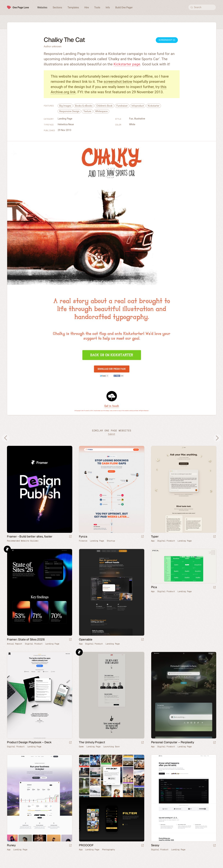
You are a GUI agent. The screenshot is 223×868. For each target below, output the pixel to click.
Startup (111, 541)
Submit (111, 434)
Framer (7, 549)
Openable (86, 639)
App (153, 541)
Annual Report (15, 644)
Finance (83, 541)
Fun (131, 119)
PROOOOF (86, 845)
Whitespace (101, 111)
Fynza (83, 536)
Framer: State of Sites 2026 (26, 639)
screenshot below (118, 82)
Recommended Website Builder (23, 541)
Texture (87, 111)
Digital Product (166, 541)
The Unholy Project (92, 742)
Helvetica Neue (66, 124)
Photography (109, 850)
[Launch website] (143, 537)
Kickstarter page (127, 64)
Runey (11, 845)
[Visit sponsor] (70, 537)
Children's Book (104, 106)
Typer (155, 536)
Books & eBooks (84, 106)
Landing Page (65, 119)
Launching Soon (111, 747)
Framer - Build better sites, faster (30, 536)
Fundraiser (122, 106)
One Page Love (21, 7)
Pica (154, 587)
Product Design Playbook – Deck (29, 742)
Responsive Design (69, 111)
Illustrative (140, 119)
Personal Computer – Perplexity (173, 742)
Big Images (65, 106)
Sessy (155, 845)
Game (81, 747)
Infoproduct (138, 106)
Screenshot (167, 40)
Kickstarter (154, 106)
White (132, 124)
